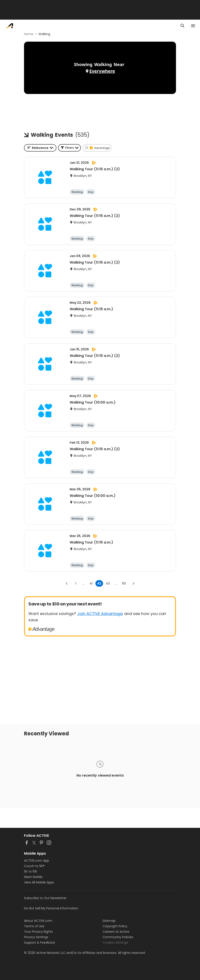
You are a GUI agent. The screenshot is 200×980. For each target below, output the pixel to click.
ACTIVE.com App (37, 861)
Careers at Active (116, 932)
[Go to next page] (133, 583)
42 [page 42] (99, 583)
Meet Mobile (33, 877)
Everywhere (102, 71)
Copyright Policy (115, 926)
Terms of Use (34, 926)
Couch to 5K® (34, 866)
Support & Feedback (40, 943)
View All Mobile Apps (39, 882)
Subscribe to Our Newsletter (45, 898)
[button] (69, 148)
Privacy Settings (36, 937)
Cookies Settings (115, 943)
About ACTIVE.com (38, 921)
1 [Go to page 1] (76, 583)
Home (29, 34)
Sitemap (109, 921)
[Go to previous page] (67, 583)
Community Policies (118, 937)
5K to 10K (31, 871)
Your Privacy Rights (38, 932)
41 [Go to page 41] (91, 583)
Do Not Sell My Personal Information (51, 908)
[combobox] (40, 148)
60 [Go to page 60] (124, 583)
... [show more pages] (83, 583)
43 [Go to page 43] (108, 583)
